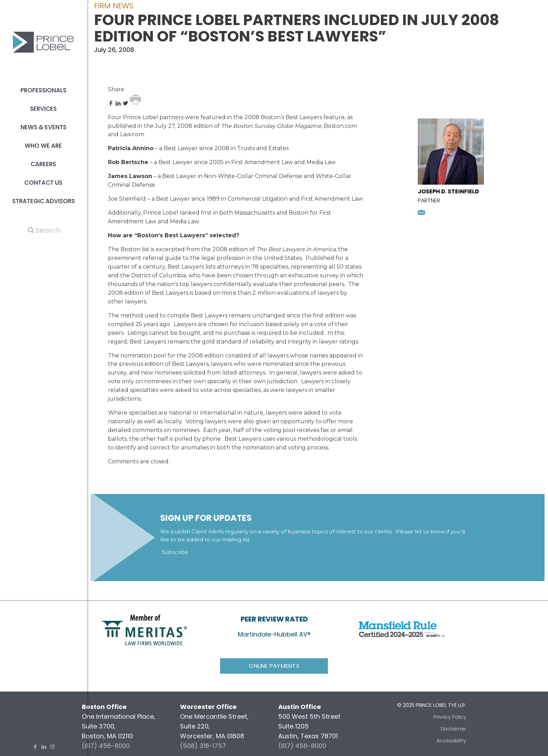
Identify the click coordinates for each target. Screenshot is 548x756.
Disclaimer (453, 729)
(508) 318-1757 (203, 746)
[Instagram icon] (52, 747)
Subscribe (175, 552)
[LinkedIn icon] (44, 747)
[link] (144, 629)
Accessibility (451, 741)
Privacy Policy (450, 717)
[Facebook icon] (35, 747)
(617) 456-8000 (106, 746)
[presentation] (451, 182)
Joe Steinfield (127, 199)
